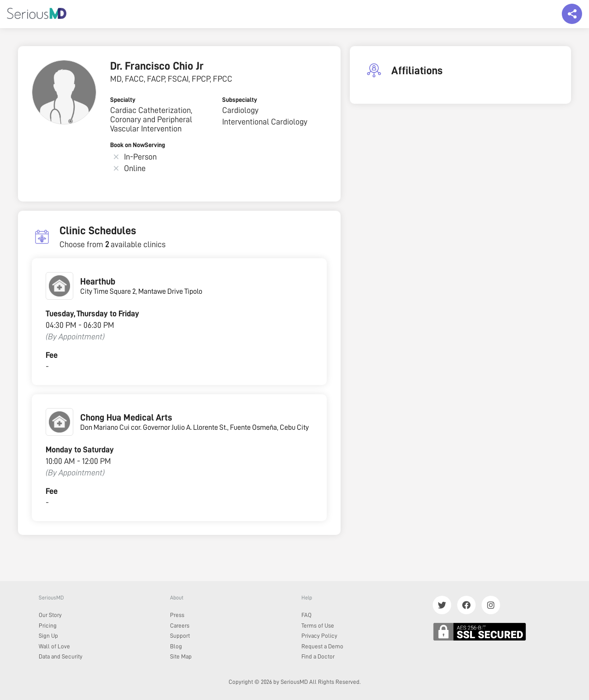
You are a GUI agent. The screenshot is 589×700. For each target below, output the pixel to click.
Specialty (123, 100)
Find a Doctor (318, 656)
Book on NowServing (138, 145)
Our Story (50, 615)
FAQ (306, 615)
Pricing (48, 626)
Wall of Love (54, 646)
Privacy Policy (319, 636)
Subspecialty (240, 100)
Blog (176, 646)
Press (177, 615)
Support (180, 636)
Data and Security (61, 656)
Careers (180, 626)
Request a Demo (322, 646)
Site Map (181, 656)
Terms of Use (318, 626)
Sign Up (48, 636)
